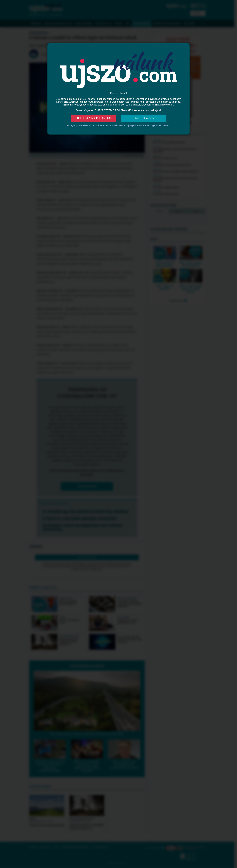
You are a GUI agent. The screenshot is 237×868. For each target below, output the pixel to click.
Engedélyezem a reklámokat (94, 118)
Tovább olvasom (143, 118)
